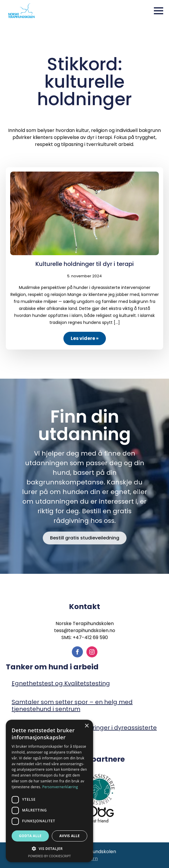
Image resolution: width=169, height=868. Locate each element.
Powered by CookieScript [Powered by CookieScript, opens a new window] (50, 856)
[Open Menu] (159, 11)
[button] (49, 849)
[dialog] (49, 791)
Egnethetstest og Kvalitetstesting (61, 683)
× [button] (87, 726)
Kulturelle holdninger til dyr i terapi (85, 264)
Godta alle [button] (30, 836)
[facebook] (77, 652)
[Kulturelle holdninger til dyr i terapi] (84, 213)
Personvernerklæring (60, 787)
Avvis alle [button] (70, 836)
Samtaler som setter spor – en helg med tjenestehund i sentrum (72, 705)
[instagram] (92, 652)
